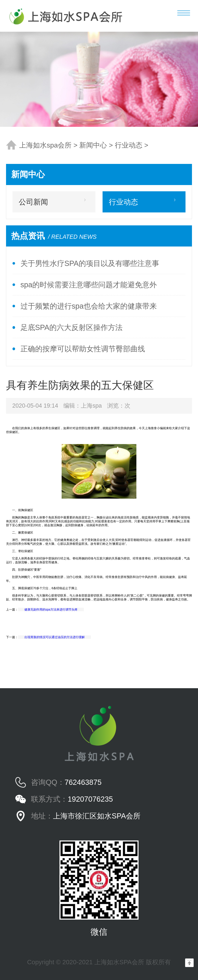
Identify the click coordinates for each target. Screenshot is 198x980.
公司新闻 (33, 202)
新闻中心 (93, 145)
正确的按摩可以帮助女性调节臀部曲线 (83, 349)
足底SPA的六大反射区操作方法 (72, 327)
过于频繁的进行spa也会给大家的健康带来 (89, 306)
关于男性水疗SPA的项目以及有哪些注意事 (90, 263)
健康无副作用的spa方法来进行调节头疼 (51, 609)
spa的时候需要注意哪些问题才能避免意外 (89, 285)
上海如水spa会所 (45, 145)
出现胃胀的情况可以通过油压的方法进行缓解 (55, 637)
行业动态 (129, 145)
